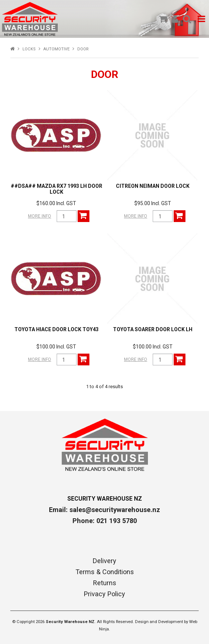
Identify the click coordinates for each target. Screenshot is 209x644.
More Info (40, 216)
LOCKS (29, 49)
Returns (105, 583)
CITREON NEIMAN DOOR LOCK (153, 186)
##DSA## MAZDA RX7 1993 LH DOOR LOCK (56, 189)
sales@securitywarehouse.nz (115, 510)
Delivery (104, 561)
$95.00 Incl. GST (153, 203)
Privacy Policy (104, 594)
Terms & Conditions (105, 572)
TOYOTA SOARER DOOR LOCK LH (153, 329)
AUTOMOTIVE (56, 49)
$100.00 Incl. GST (56, 347)
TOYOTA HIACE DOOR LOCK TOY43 (56, 329)
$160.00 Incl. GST (56, 203)
